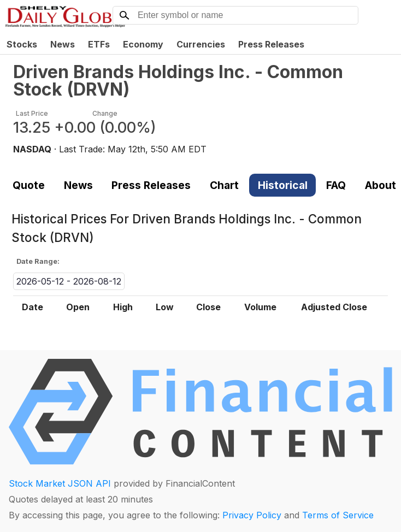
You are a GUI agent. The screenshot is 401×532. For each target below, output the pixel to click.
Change (105, 113)
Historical (283, 185)
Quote (29, 185)
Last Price (32, 113)
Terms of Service (338, 515)
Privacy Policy (252, 515)
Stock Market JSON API (60, 483)
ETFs (99, 44)
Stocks (22, 44)
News (63, 44)
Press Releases (271, 44)
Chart (224, 185)
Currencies (201, 44)
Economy (143, 44)
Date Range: (38, 261)
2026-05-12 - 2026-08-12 (69, 281)
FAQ (336, 185)
